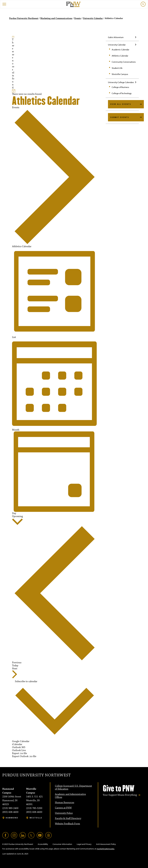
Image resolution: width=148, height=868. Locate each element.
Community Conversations (124, 62)
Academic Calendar (120, 50)
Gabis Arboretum (116, 37)
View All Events (121, 104)
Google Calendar (21, 741)
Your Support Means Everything (120, 795)
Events (78, 18)
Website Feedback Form (67, 824)
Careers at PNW (63, 808)
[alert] (13, 63)
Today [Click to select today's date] (15, 666)
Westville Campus (120, 74)
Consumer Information (62, 844)
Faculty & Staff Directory (68, 818)
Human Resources (65, 803)
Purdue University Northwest (24, 18)
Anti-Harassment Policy (106, 844)
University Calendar (93, 18)
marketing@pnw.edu (105, 849)
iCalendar (17, 744)
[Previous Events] (55, 595)
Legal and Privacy (84, 844)
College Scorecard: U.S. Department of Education (73, 787)
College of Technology (122, 93)
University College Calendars (121, 82)
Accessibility (43, 844)
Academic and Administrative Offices (70, 796)
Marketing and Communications (56, 18)
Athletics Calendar (120, 56)
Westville (36, 818)
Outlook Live (19, 750)
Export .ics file (20, 753)
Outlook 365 (19, 747)
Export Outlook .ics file (24, 756)
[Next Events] (15, 673)
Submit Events (120, 117)
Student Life (117, 68)
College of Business (120, 87)
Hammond (12, 818)
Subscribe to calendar (26, 682)
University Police (64, 813)
